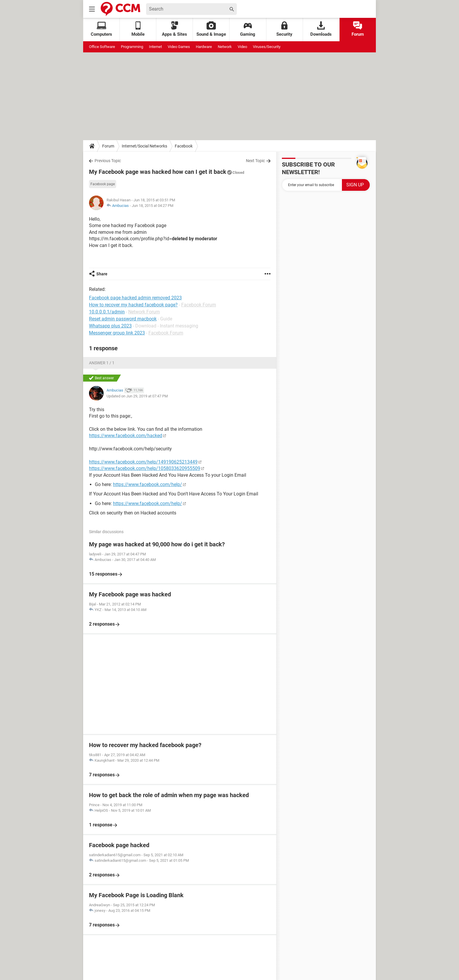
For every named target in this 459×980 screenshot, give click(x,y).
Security (284, 29)
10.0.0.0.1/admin (107, 312)
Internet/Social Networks (144, 146)
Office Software (102, 47)
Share (102, 274)
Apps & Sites (174, 29)
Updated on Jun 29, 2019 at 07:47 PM (137, 396)
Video (242, 47)
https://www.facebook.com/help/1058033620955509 (145, 468)
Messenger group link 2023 (117, 333)
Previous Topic (108, 161)
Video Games (179, 47)
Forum (358, 29)
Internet (155, 47)
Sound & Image (211, 29)
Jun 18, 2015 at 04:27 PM (153, 206)
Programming (132, 47)
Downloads (321, 29)
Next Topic (255, 161)
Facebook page (103, 184)
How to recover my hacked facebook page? (133, 305)
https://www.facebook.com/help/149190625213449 (143, 462)
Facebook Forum (199, 305)
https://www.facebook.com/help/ (148, 484)
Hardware (204, 47)
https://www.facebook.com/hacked (126, 436)
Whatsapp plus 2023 (110, 326)
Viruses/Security (267, 47)
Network (225, 47)
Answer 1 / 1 (102, 363)
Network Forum (144, 312)
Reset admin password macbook (123, 319)
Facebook (184, 146)
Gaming (248, 29)
